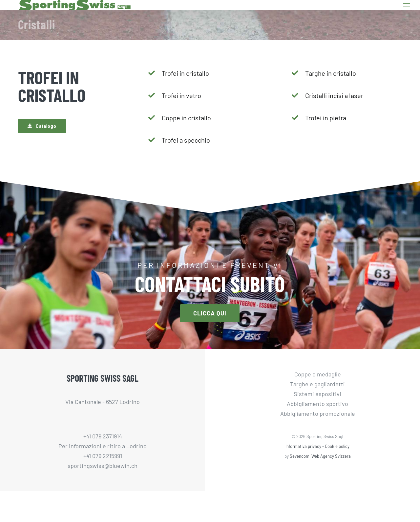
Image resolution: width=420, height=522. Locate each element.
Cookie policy (337, 446)
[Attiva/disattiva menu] (407, 5)
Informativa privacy (303, 446)
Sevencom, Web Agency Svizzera (320, 456)
